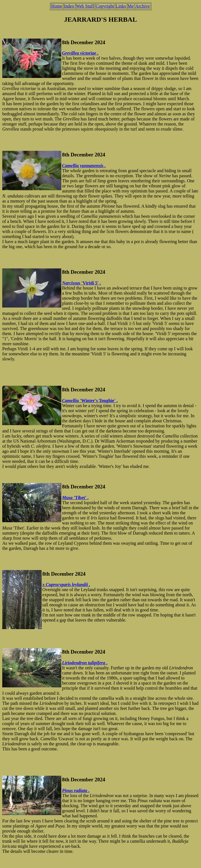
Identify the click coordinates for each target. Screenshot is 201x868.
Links (121, 6)
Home (57, 6)
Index (69, 6)
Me (131, 6)
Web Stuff (85, 6)
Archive (143, 6)
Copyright (105, 6)
